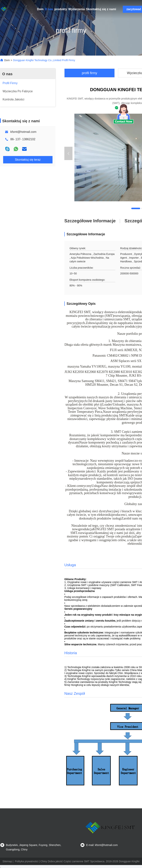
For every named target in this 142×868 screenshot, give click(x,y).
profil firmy (89, 73)
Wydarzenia (76, 9)
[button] (136, 208)
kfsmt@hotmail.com (23, 132)
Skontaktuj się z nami (101, 9)
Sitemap (7, 861)
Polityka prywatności (27, 861)
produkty (61, 9)
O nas (49, 9)
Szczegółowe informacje (90, 221)
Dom (40, 9)
